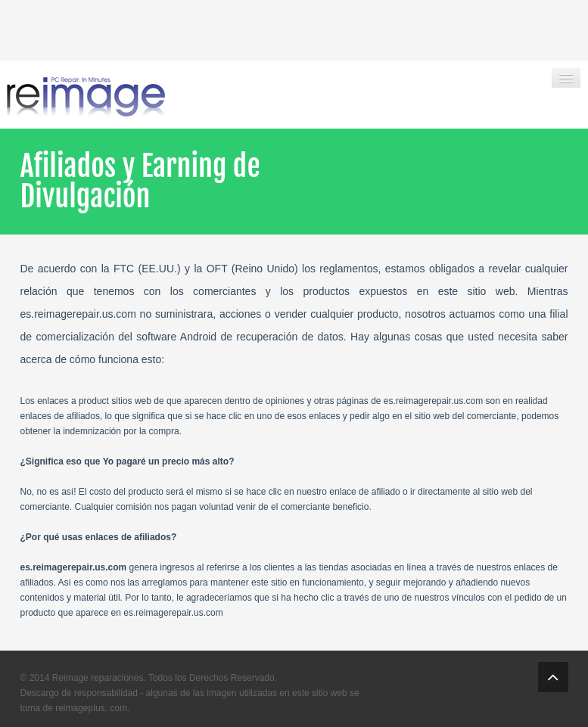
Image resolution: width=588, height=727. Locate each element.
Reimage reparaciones (98, 678)
